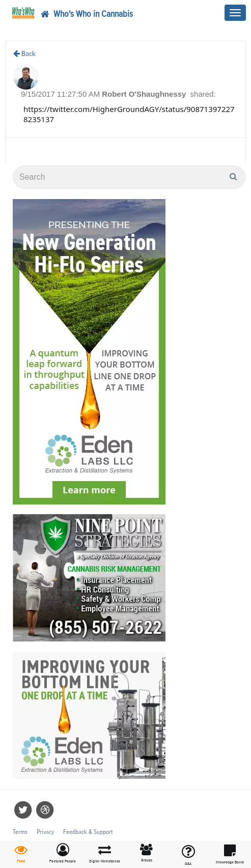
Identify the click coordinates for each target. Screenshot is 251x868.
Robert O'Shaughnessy (145, 94)
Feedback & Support (88, 832)
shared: (203, 94)
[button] (63, 854)
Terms (20, 832)
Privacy (45, 832)
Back (24, 54)
